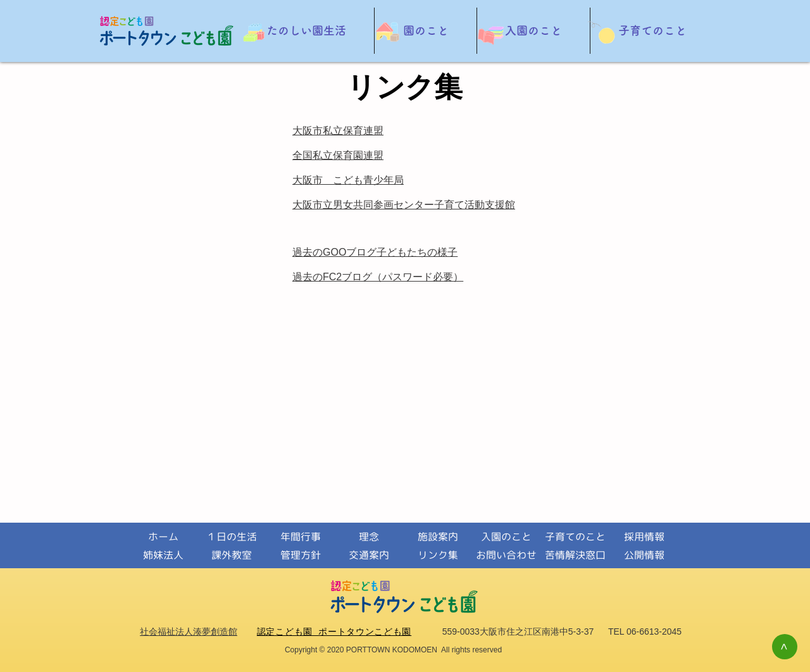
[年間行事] (300, 537)
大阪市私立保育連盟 (338, 131)
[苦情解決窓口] (575, 555)
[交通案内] (369, 555)
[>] (785, 647)
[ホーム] (163, 537)
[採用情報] (644, 537)
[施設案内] (438, 537)
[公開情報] (644, 555)
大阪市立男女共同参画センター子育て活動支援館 (404, 205)
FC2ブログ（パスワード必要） (393, 277)
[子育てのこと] (575, 537)
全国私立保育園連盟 (338, 155)
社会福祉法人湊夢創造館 (189, 632)
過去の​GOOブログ (334, 252)
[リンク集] (438, 555)
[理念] (369, 537)
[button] (306, 31)
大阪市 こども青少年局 (348, 180)
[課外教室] (231, 555)
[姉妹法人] (163, 555)
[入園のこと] (506, 537)
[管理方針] (300, 555)
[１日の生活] (231, 537)
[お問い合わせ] (506, 555)
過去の (308, 277)
